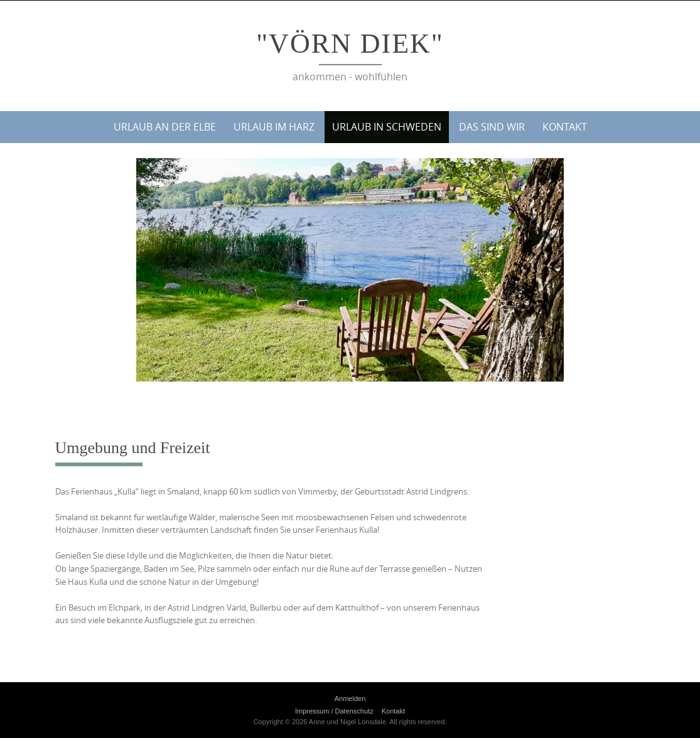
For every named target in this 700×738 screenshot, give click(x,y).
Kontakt (565, 127)
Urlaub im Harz (274, 127)
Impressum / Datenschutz (334, 711)
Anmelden (350, 698)
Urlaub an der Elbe (165, 127)
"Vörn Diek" (350, 44)
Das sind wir (492, 127)
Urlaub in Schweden (387, 127)
